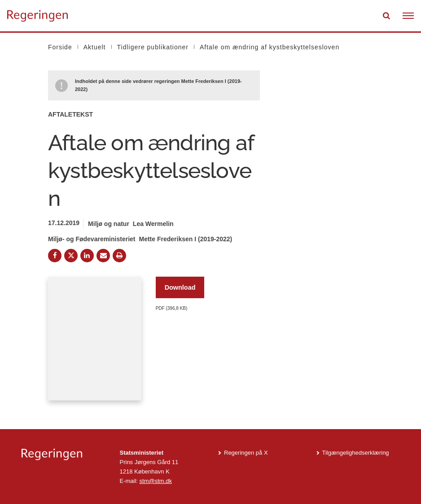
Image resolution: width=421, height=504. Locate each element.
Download (180, 287)
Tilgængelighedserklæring (356, 453)
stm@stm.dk (156, 481)
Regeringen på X (246, 453)
